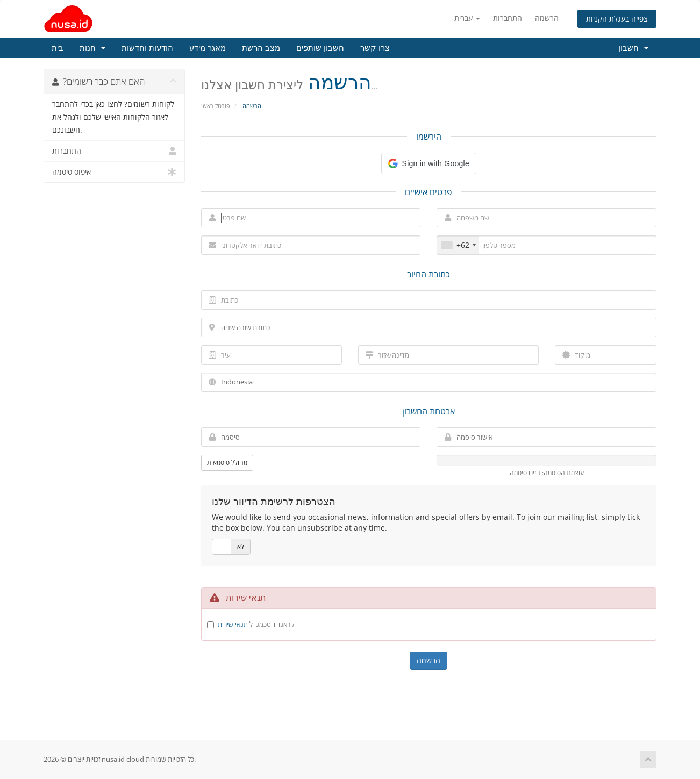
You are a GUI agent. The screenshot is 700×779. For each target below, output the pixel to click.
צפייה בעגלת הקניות (617, 19)
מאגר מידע (208, 48)
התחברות (508, 18)
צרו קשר (375, 48)
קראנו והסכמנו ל (256, 624)
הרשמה (547, 18)
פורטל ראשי (216, 106)
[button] (429, 163)
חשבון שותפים (320, 48)
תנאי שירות (233, 624)
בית (58, 48)
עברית (467, 18)
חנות (92, 48)
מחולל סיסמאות (227, 463)
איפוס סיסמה (114, 172)
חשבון (633, 48)
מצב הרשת (261, 48)
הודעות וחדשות (147, 48)
